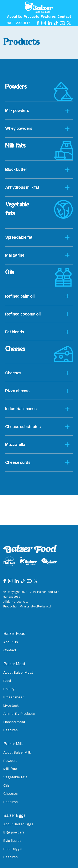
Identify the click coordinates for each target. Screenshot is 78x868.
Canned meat (14, 722)
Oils (6, 785)
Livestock (11, 706)
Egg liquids (12, 841)
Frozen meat (14, 697)
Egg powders (14, 832)
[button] (39, 111)
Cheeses (11, 794)
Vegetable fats (15, 777)
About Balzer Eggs (18, 824)
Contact (64, 17)
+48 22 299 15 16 (18, 23)
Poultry (9, 689)
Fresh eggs (12, 849)
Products (31, 17)
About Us (15, 17)
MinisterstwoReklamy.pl (35, 607)
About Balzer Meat (18, 672)
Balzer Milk (13, 744)
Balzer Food (14, 634)
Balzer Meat (14, 664)
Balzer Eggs (14, 815)
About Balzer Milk (17, 752)
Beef (7, 681)
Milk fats (10, 769)
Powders (10, 761)
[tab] (39, 111)
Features (48, 17)
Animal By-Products (19, 714)
